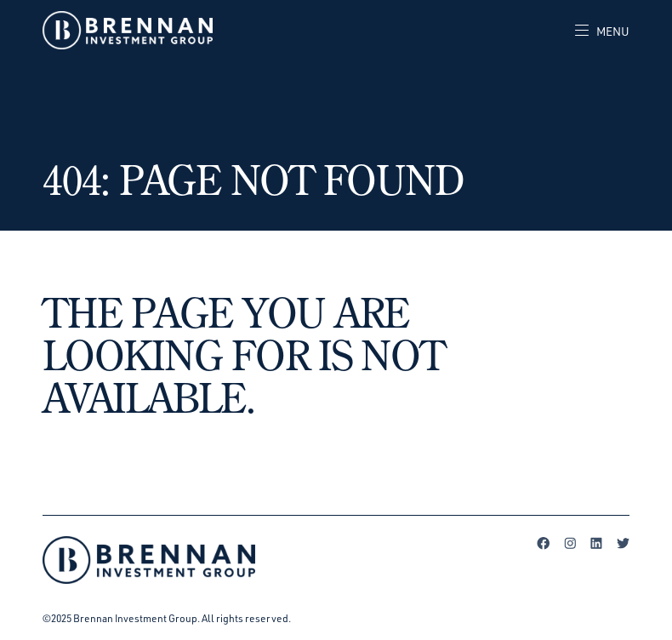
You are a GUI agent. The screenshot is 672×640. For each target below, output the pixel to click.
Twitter (623, 543)
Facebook (544, 543)
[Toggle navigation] (596, 31)
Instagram (570, 543)
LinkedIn (596, 543)
